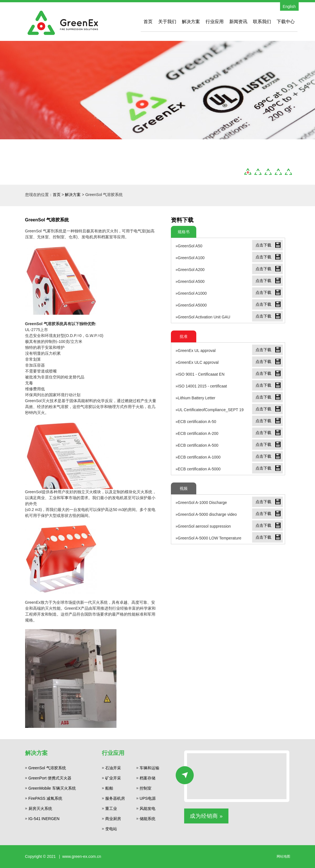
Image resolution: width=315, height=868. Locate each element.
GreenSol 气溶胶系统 (47, 768)
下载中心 (286, 22)
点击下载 (263, 245)
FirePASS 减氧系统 (45, 798)
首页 (148, 22)
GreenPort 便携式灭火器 (50, 778)
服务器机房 (115, 798)
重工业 (111, 808)
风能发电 (147, 808)
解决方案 (191, 22)
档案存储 (147, 778)
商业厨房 (113, 819)
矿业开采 (113, 778)
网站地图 (283, 856)
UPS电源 (148, 798)
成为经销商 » (206, 816)
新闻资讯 (238, 22)
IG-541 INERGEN (44, 819)
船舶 (109, 788)
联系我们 (262, 22)
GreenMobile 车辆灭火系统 (52, 788)
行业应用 (215, 22)
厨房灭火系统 (40, 808)
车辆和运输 (149, 768)
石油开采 (113, 768)
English (289, 6)
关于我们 (167, 22)
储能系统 (147, 819)
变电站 (111, 829)
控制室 (146, 788)
